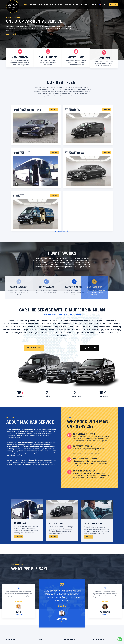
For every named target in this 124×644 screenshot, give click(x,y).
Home (26, 5)
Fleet (77, 5)
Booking (85, 5)
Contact (94, 5)
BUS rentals (20, 562)
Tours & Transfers (66, 5)
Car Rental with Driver (47, 5)
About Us (33, 5)
